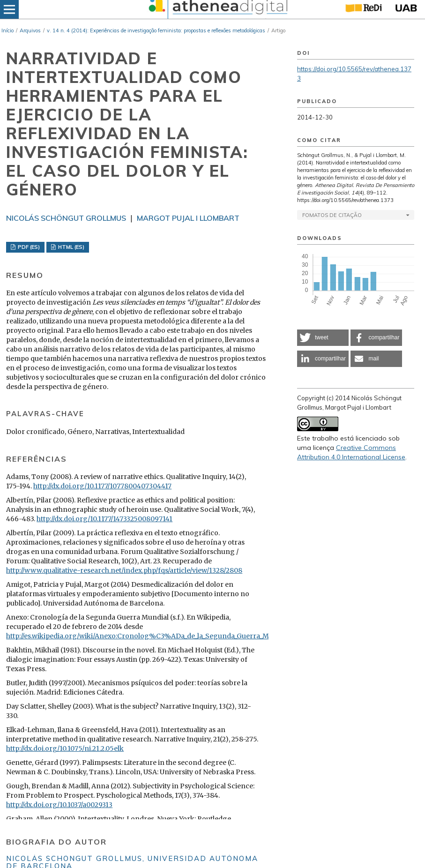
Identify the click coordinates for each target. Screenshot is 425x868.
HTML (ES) (71, 247)
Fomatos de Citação (332, 215)
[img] (217, 9)
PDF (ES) (28, 247)
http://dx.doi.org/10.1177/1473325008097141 (104, 519)
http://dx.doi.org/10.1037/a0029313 (59, 805)
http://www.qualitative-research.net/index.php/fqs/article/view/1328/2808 (124, 570)
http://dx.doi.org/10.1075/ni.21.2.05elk (65, 748)
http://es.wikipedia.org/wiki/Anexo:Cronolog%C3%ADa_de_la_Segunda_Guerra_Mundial (148, 636)
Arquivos (30, 30)
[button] (323, 338)
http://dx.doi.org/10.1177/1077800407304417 (102, 486)
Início (7, 30)
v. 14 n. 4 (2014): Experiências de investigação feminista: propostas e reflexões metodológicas (156, 30)
